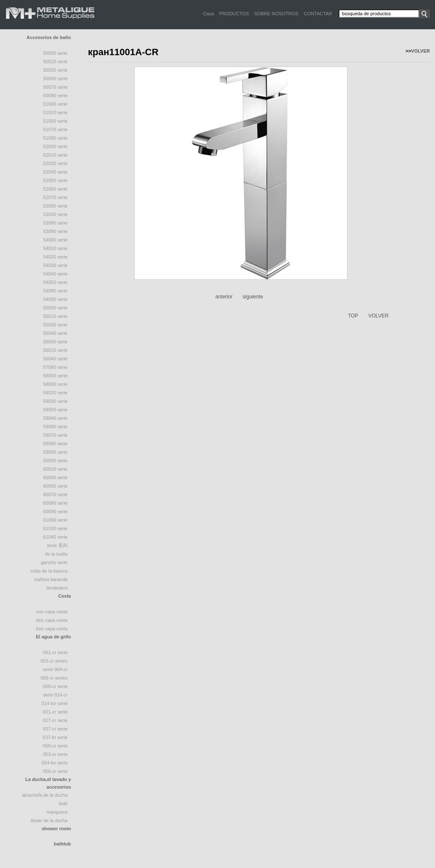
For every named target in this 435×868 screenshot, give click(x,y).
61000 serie (56, 520)
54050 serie (56, 282)
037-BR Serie (55, 737)
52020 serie (56, 163)
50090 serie (56, 96)
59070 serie (56, 435)
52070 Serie (56, 197)
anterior (224, 297)
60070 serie (56, 494)
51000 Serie (56, 104)
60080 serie (56, 503)
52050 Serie (56, 180)
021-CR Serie (55, 712)
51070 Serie (56, 129)
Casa (209, 14)
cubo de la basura (49, 571)
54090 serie (56, 299)
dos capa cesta (52, 620)
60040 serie (56, 478)
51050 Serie (56, 121)
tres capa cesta (52, 629)
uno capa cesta (52, 612)
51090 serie (56, 138)
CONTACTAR (318, 14)
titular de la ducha (49, 820)
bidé (63, 803)
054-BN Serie (55, 763)
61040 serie (56, 537)
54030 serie (56, 265)
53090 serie (56, 231)
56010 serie (56, 350)
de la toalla (56, 554)
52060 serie (56, 189)
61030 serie (56, 528)
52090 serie (56, 206)
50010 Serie (56, 62)
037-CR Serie (55, 729)
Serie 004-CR (55, 669)
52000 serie (56, 146)
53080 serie (56, 223)
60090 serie (56, 511)
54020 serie (56, 257)
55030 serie (56, 325)
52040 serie (56, 172)
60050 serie (56, 486)
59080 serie (56, 444)
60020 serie (56, 469)
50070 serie (56, 87)
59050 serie (56, 410)
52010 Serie (56, 155)
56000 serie (56, 342)
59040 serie (56, 418)
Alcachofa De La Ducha (45, 795)
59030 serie (56, 401)
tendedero (57, 588)
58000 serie (56, 376)
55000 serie (56, 308)
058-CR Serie (55, 771)
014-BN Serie (55, 703)
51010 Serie (56, 112)
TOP (353, 316)
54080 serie (56, 291)
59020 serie (56, 393)
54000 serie (56, 240)
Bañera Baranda (51, 579)
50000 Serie (56, 53)
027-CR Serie (55, 720)
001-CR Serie (55, 652)
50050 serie (56, 79)
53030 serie (56, 214)
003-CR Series (54, 661)
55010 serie (56, 316)
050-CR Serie (55, 746)
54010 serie (56, 248)
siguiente (253, 297)
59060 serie (56, 427)
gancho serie (54, 562)
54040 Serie (56, 274)
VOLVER (421, 51)
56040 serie (56, 359)
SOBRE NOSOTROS (276, 14)
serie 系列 (57, 545)
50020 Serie (56, 70)
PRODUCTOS (234, 14)
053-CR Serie (55, 754)
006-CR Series (54, 678)
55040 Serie (56, 333)
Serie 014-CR (55, 695)
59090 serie (56, 452)
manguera (57, 812)
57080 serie (56, 367)
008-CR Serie (55, 686)
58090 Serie (56, 384)
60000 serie (56, 461)
